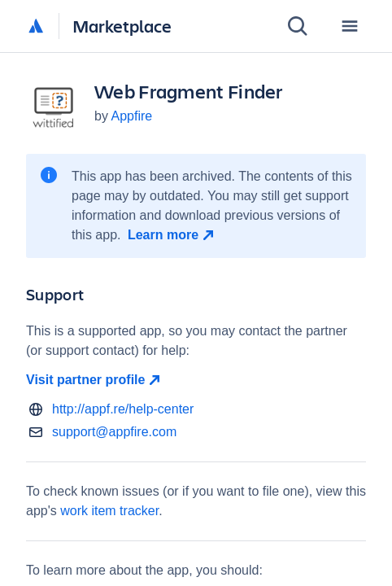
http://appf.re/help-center (123, 409)
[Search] (298, 26)
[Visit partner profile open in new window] (196, 380)
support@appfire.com (114, 432)
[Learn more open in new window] (173, 235)
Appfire (131, 116)
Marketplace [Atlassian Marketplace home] (122, 26)
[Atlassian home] (36, 27)
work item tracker (109, 511)
